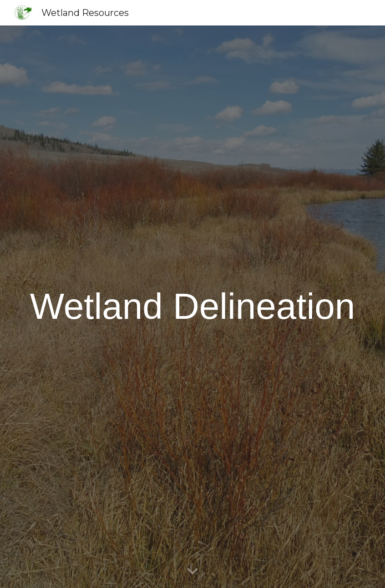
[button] (192, 572)
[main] (192, 307)
